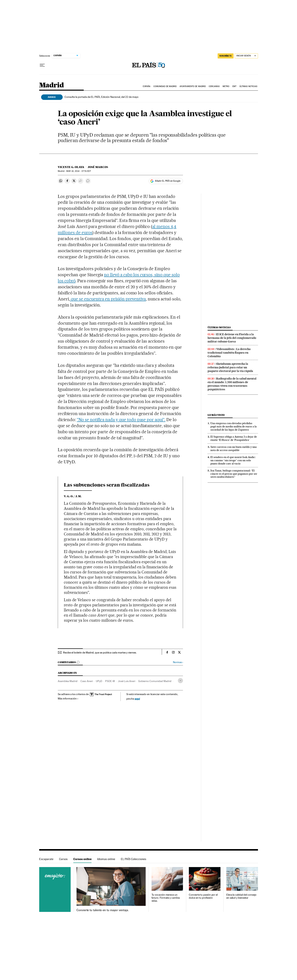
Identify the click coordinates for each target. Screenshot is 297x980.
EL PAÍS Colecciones (134, 859)
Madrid (51, 85)
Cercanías (214, 86)
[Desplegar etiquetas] (180, 681)
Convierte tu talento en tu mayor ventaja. (103, 910)
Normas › (178, 662)
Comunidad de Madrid (165, 86)
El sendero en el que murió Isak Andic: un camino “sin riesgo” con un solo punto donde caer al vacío (233, 460)
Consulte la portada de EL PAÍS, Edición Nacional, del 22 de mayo (102, 97)
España (147, 86)
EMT (234, 86)
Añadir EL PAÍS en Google (168, 181)
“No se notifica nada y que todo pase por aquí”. (121, 420)
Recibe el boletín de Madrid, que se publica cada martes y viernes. (100, 653)
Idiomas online (106, 859)
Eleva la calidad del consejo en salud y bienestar (241, 896)
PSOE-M (110, 681)
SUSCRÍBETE (226, 56)
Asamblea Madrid (68, 681)
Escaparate (46, 859)
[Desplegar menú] (42, 65)
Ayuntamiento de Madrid (193, 86)
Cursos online (82, 859)
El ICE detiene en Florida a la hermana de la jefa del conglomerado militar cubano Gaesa (232, 338)
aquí (137, 699)
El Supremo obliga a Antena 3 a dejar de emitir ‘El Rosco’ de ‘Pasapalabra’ (234, 438)
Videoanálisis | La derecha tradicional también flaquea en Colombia (229, 353)
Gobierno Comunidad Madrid (155, 681)
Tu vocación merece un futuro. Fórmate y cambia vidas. (166, 898)
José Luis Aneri (127, 681)
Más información (68, 698)
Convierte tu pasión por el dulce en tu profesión (203, 896)
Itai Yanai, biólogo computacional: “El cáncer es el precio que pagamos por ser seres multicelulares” (234, 474)
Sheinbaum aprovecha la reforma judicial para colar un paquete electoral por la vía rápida (230, 367)
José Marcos (98, 167)
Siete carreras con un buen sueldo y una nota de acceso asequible (234, 448)
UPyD (99, 681)
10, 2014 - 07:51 (79, 171)
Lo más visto (216, 415)
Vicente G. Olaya (71, 167)
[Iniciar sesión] (246, 56)
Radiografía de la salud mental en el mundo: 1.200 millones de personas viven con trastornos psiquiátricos (232, 384)
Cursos (63, 859)
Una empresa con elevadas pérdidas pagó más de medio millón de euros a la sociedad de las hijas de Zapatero (234, 426)
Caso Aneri (87, 681)
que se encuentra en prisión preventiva (108, 299)
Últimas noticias (248, 86)
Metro (226, 86)
